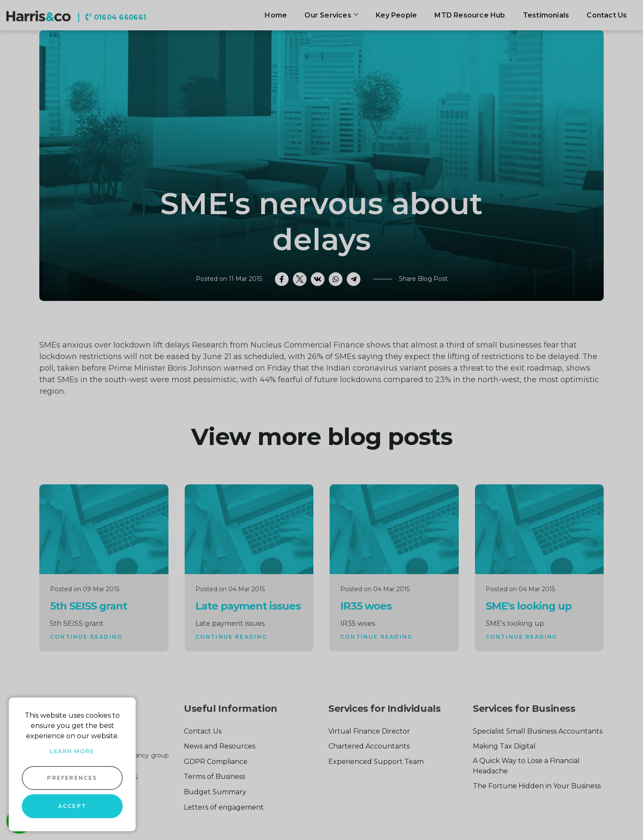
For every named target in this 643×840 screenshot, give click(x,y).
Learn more (72, 751)
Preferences (72, 778)
